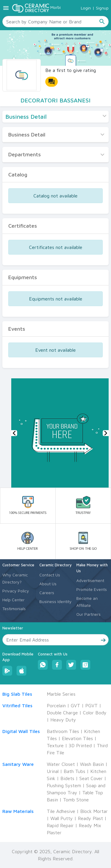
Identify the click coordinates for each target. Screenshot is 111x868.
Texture (55, 745)
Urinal (53, 771)
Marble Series (61, 694)
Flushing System (64, 785)
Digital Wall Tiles (21, 731)
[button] (14, 433)
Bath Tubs (74, 771)
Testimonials (14, 609)
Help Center (13, 600)
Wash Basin (92, 764)
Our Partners (89, 614)
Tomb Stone (76, 800)
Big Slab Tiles (17, 694)
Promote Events (92, 589)
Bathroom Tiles (63, 731)
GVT (75, 705)
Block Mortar (94, 811)
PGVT (91, 705)
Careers (47, 593)
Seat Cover (91, 778)
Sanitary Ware (18, 764)
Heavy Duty (63, 720)
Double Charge (62, 713)
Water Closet (61, 764)
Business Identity (55, 601)
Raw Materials (18, 811)
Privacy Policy (16, 591)
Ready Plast (90, 818)
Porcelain (56, 705)
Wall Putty (62, 818)
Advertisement (90, 580)
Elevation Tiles (77, 738)
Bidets (67, 778)
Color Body (95, 713)
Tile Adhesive (61, 811)
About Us (48, 584)
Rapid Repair (60, 825)
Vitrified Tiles (17, 705)
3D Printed (80, 745)
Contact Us (50, 575)
